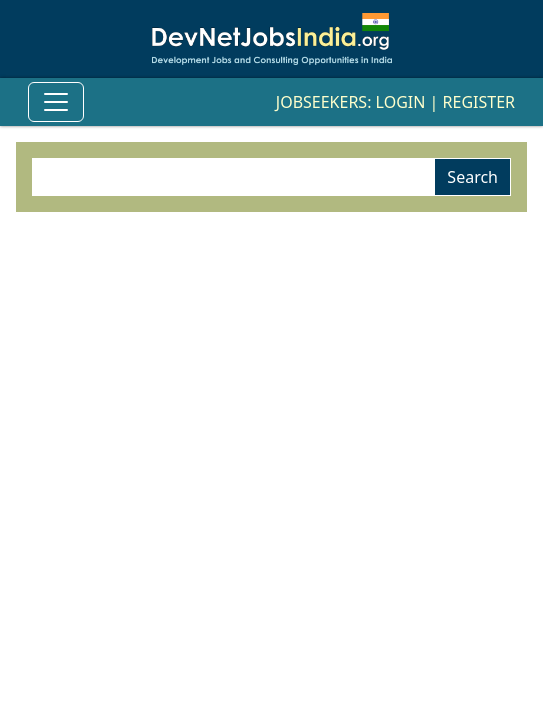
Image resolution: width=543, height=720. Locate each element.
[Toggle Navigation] (56, 102)
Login (401, 102)
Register (479, 102)
